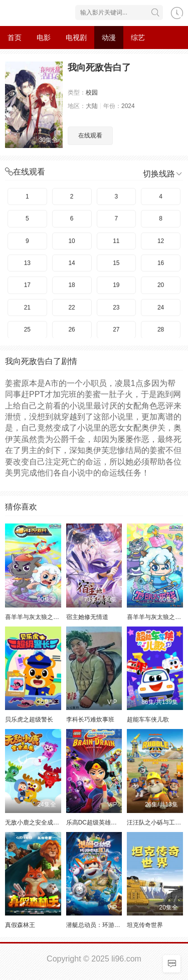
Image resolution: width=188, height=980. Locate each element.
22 (71, 307)
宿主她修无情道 (87, 617)
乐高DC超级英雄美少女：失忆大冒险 (116, 822)
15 (116, 263)
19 (116, 285)
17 (27, 285)
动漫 (109, 37)
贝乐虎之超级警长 (29, 719)
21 (27, 307)
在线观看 (90, 135)
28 (161, 329)
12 (161, 241)
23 (116, 307)
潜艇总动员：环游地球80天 (103, 925)
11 (116, 241)
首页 (15, 37)
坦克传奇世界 (145, 925)
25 (27, 329)
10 (71, 241)
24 (161, 307)
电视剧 (76, 37)
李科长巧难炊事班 (90, 719)
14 (71, 263)
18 (71, 285)
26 (71, 329)
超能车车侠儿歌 (148, 719)
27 (116, 329)
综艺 (138, 37)
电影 (44, 37)
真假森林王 (20, 925)
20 (161, 285)
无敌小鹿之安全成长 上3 (38, 822)
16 (161, 263)
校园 (92, 92)
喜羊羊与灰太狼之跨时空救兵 (44, 617)
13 (27, 263)
